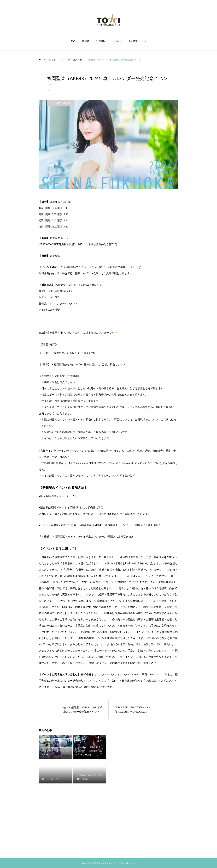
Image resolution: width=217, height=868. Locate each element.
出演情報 (101, 41)
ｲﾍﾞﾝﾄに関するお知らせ (61, 103)
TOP (73, 41)
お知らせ (117, 41)
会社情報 (133, 41)
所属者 (86, 41)
